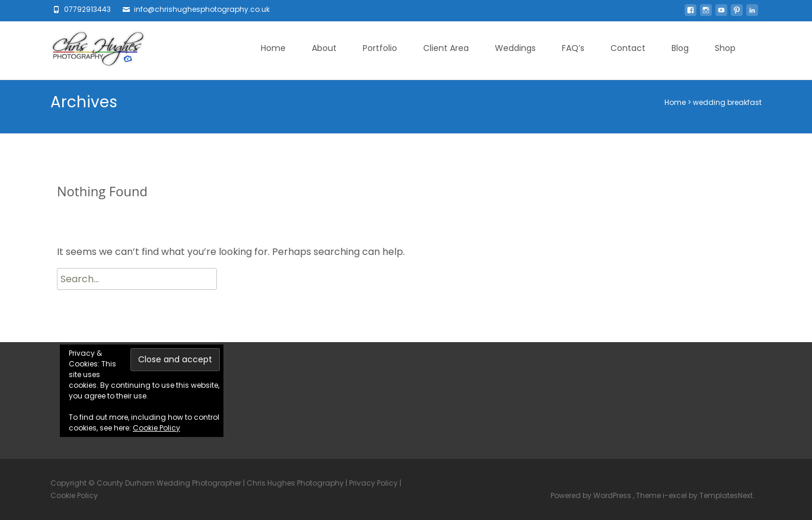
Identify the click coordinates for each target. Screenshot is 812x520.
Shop (725, 48)
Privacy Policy (373, 483)
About (324, 48)
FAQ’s (573, 48)
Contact (628, 48)
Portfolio (380, 48)
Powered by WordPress (592, 495)
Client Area (446, 48)
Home (273, 48)
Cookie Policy (156, 428)
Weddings (515, 48)
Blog (680, 48)
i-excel (676, 495)
